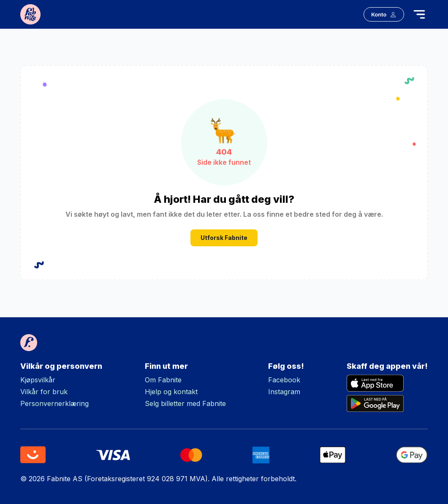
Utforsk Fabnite (224, 238)
